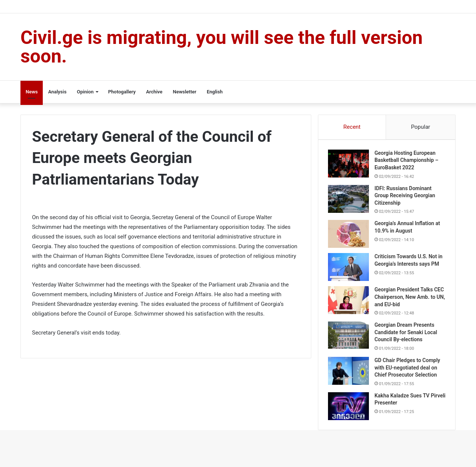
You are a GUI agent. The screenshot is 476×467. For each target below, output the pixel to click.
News (32, 92)
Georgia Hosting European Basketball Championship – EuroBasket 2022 (408, 162)
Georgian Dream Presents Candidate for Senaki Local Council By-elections (407, 336)
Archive (154, 92)
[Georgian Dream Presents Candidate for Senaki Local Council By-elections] (350, 339)
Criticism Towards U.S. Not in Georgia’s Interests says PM (407, 266)
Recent (352, 127)
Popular (421, 127)
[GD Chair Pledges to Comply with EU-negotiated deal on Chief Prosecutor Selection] (350, 375)
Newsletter (185, 92)
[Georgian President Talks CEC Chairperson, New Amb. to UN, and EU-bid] (350, 304)
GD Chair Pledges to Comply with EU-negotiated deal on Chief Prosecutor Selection (409, 371)
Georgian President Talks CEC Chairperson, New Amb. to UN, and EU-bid (409, 300)
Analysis (57, 92)
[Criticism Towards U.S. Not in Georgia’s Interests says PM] (350, 269)
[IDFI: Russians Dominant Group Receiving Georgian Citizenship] (350, 200)
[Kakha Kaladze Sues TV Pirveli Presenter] (350, 410)
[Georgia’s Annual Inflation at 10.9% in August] (350, 236)
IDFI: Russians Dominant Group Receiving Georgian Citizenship (406, 197)
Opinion (85, 92)
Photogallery (122, 92)
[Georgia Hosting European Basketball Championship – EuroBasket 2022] (350, 165)
